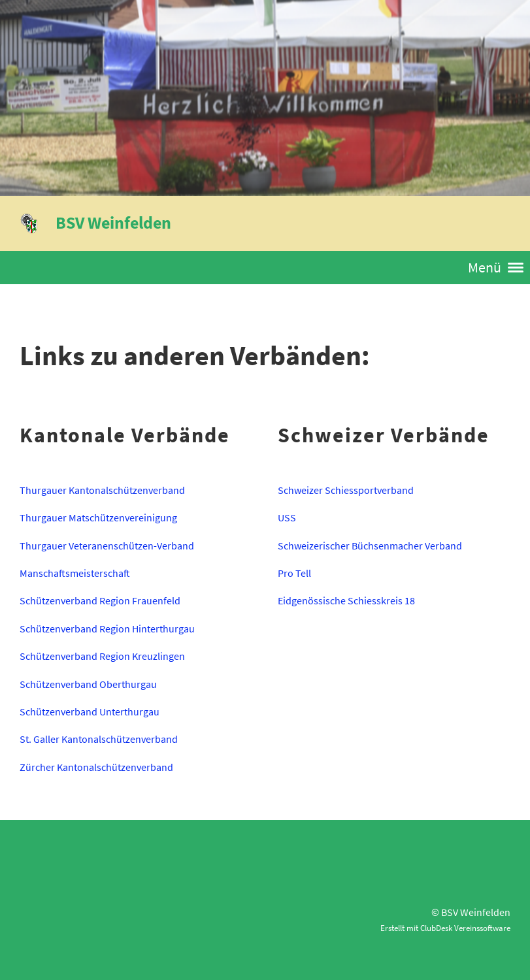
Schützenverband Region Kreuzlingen (102, 656)
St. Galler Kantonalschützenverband (99, 739)
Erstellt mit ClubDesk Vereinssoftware (445, 928)
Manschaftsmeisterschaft (75, 573)
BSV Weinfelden (113, 222)
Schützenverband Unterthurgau (90, 711)
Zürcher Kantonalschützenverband (96, 767)
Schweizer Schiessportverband (346, 490)
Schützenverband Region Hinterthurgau (107, 629)
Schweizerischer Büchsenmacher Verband (370, 546)
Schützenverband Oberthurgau (88, 684)
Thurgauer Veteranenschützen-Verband (107, 546)
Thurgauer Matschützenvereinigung (98, 517)
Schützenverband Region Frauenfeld (100, 600)
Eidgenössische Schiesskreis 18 (346, 600)
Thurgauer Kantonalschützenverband (102, 490)
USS (287, 517)
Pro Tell (294, 573)
